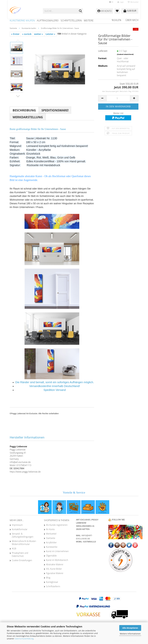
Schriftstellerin (71, 20)
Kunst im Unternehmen (57, 551)
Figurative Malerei (55, 573)
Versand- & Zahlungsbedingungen (23, 535)
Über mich (132, 20)
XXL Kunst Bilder (54, 569)
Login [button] (121, 2)
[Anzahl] (118, 98)
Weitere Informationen (130, 634)
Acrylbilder (51, 542)
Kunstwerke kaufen (22, 20)
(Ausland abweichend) (125, 54)
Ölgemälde (51, 556)
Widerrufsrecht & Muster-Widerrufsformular (24, 543)
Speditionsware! (55, 110)
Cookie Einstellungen (22, 560)
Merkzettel (133, 2)
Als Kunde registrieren (57, 525)
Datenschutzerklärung (24, 639)
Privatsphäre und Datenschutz (20, 554)
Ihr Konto (50, 529)
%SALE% (117, 20)
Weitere (89, 20)
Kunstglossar (52, 582)
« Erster (15, 34)
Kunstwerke (52, 547)
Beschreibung (24, 110)
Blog (48, 578)
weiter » (39, 34)
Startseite (51, 538)
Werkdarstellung (28, 117)
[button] (111, 2)
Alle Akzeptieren (130, 628)
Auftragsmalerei (48, 20)
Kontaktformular (20, 529)
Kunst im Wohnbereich (57, 560)
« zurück (27, 34)
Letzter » (50, 34)
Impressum (17, 525)
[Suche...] (80, 11)
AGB (14, 549)
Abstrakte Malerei (55, 564)
